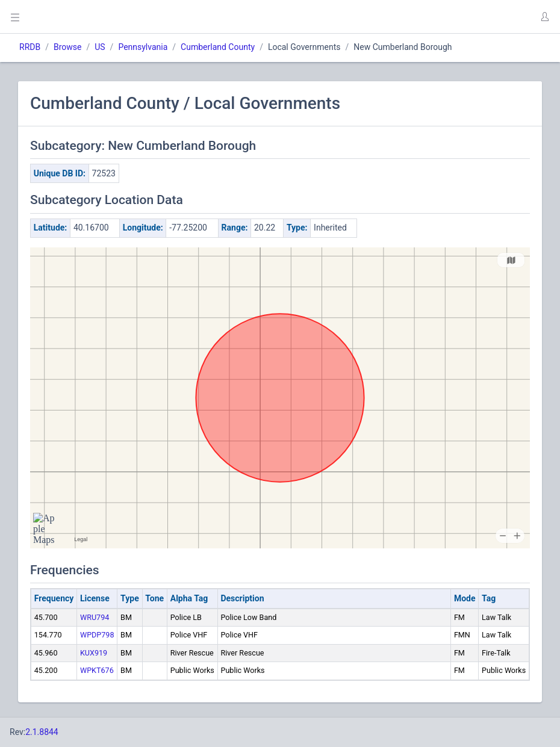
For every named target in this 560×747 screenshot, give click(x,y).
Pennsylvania (143, 47)
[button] (544, 17)
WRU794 (95, 617)
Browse (67, 47)
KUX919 (94, 653)
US (100, 47)
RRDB (30, 47)
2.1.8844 (42, 732)
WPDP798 (97, 635)
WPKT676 (97, 670)
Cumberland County (218, 47)
